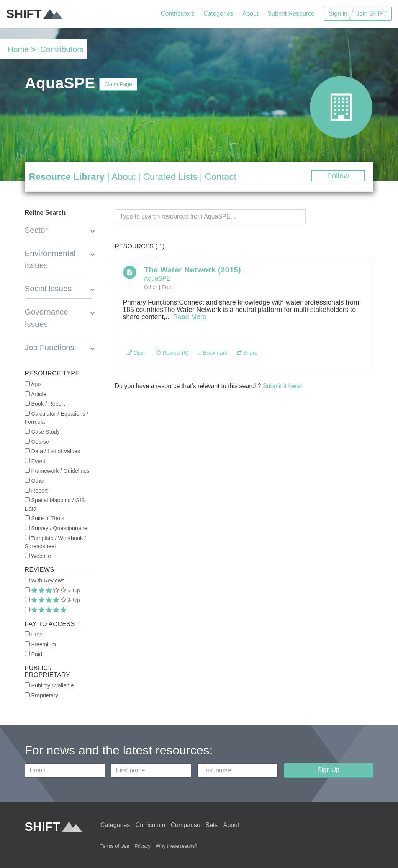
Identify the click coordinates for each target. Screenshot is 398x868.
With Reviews (45, 581)
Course (37, 442)
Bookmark (212, 353)
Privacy (142, 846)
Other (35, 481)
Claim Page (118, 84)
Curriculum (150, 825)
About (251, 14)
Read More (190, 317)
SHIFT (34, 14)
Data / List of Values (53, 451)
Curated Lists (170, 177)
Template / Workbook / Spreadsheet (56, 542)
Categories (218, 14)
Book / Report (45, 404)
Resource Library (67, 177)
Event (35, 461)
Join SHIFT (372, 14)
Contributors (178, 14)
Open (137, 353)
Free (34, 635)
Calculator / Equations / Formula (57, 418)
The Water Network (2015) (192, 270)
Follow (338, 176)
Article (36, 394)
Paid (34, 654)
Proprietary (42, 695)
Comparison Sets (194, 825)
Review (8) (172, 353)
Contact (220, 177)
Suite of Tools (45, 518)
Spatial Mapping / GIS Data (55, 504)
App (33, 384)
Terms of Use (115, 846)
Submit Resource (291, 14)
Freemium (41, 644)
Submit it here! (283, 386)
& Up (52, 591)
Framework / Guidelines (57, 471)
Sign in (338, 14)
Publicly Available (49, 685)
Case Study (42, 432)
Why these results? (176, 846)
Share (247, 353)
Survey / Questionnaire (56, 528)
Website (38, 556)
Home (18, 49)
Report (36, 491)
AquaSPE (157, 278)
